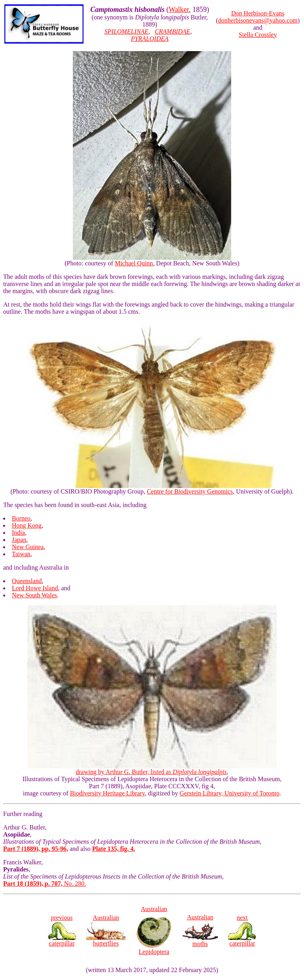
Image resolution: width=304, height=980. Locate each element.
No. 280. (45, 884)
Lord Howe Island (35, 588)
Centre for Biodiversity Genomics (190, 491)
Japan (19, 540)
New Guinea (28, 547)
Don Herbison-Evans (258, 13)
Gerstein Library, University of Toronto (230, 793)
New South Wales (34, 595)
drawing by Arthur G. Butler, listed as (152, 769)
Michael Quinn (134, 263)
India (18, 533)
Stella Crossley (258, 35)
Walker (179, 10)
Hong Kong (27, 525)
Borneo (21, 518)
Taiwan (21, 554)
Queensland (27, 581)
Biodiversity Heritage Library (107, 793)
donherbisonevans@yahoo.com (258, 20)
